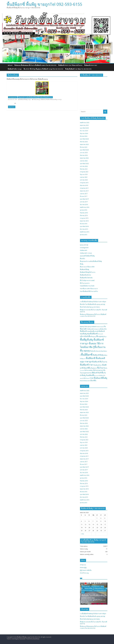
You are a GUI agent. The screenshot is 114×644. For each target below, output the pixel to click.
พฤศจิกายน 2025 (85, 122)
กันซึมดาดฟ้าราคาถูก (93, 329)
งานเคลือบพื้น (91, 331)
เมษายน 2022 (84, 161)
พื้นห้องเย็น (93, 351)
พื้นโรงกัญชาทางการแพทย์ (87, 280)
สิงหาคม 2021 (84, 169)
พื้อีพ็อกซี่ (95, 373)
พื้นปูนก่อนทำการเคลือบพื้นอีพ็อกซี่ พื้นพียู (28, 97)
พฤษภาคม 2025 (84, 125)
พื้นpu (105, 337)
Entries (83, 567)
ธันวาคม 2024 (84, 131)
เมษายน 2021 (84, 177)
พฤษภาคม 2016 (84, 221)
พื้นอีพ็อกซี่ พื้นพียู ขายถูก (25, 99)
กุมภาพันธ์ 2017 (84, 199)
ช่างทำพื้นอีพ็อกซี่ (100, 331)
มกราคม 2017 (84, 202)
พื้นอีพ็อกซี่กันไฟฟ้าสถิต (86, 278)
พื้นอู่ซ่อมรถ (94, 368)
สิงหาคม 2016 (84, 215)
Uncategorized (13, 97)
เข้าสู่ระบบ (83, 565)
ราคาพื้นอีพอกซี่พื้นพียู (98, 378)
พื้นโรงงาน (101, 368)
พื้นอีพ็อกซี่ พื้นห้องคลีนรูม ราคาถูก (54, 99)
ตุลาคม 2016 (84, 210)
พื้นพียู (82, 264)
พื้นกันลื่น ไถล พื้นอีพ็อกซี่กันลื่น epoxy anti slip (92, 304)
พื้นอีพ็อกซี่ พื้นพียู (85, 269)
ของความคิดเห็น (86, 570)
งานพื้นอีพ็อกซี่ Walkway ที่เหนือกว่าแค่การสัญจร (93, 302)
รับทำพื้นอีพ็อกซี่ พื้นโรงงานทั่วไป (89, 291)
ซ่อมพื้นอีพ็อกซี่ (92, 334)
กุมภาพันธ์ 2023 (84, 150)
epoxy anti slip (84, 245)
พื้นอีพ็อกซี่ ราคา (87, 365)
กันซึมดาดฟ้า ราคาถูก (86, 253)
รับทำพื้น (101, 373)
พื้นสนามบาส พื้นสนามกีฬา (87, 267)
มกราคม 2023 (84, 153)
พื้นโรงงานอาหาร (85, 283)
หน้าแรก (10, 65)
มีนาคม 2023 (84, 147)
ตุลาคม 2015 (84, 235)
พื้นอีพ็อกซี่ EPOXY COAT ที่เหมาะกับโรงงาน (70, 65)
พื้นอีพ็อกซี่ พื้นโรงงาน (100, 362)
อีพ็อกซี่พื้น (93, 380)
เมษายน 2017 (84, 194)
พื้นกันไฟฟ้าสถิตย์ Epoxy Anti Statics (90, 307)
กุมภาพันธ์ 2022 (84, 163)
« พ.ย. (82, 534)
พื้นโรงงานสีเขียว (89, 370)
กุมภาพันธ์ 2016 (84, 226)
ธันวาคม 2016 (84, 204)
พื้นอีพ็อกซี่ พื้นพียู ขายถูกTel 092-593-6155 (44, 4)
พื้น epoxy (100, 336)
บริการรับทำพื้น (85, 336)
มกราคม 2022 (84, 166)
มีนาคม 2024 (84, 136)
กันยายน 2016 (84, 213)
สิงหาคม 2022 (84, 155)
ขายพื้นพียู (101, 329)
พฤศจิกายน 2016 (85, 207)
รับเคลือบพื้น (90, 375)
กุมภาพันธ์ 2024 (84, 139)
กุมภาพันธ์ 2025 (84, 128)
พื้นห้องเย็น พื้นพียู (100, 351)
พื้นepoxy (94, 337)
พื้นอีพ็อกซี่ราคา (98, 365)
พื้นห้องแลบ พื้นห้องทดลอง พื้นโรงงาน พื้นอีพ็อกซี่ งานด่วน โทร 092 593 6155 (35, 65)
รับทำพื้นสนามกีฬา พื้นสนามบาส (89, 289)
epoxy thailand (92, 326)
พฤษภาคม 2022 (84, 158)
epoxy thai (84, 326)
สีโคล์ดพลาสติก (87, 381)
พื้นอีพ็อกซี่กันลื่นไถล (85, 275)
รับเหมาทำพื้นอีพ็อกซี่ (99, 376)
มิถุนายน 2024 (84, 133)
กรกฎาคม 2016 (84, 218)
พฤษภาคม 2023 (84, 144)
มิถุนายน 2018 (84, 185)
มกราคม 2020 (84, 180)
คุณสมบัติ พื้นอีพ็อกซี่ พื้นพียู (87, 256)
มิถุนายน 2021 (84, 174)
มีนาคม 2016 (84, 224)
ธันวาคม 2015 (84, 229)
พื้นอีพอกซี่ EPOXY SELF (91, 65)
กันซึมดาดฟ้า (84, 250)
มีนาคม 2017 (84, 196)
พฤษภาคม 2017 (84, 191)
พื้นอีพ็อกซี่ (43, 99)
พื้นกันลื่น (82, 259)
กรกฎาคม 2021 (84, 172)
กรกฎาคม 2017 (84, 188)
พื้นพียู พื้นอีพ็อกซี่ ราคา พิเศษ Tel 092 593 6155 (78, 69)
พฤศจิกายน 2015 (85, 232)
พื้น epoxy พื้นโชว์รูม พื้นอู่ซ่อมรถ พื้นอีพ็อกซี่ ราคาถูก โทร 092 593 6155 (43, 69)
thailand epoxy (100, 327)
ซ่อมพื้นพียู (83, 334)
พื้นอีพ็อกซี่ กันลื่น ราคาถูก (15, 69)
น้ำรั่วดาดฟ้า (100, 334)
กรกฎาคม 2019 (84, 183)
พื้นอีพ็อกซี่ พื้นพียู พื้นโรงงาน (46, 97)
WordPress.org (84, 573)
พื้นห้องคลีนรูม (37, 99)
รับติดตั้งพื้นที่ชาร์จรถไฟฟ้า (87, 286)
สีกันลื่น (82, 381)
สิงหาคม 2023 (84, 142)
